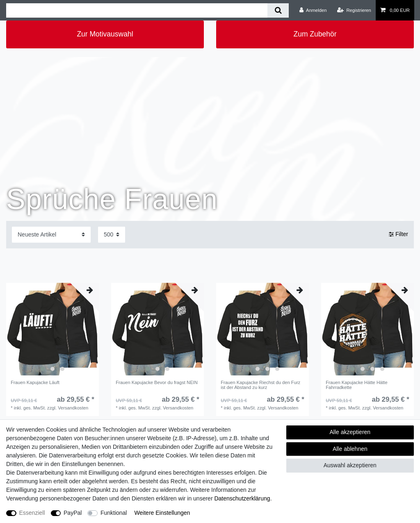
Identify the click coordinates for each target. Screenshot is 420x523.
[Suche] (278, 10)
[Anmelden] (313, 10)
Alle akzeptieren (350, 432)
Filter (398, 234)
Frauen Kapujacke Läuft (35, 382)
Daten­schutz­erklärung (242, 498)
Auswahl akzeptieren (350, 465)
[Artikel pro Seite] (112, 235)
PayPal (73, 513)
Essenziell (32, 513)
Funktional (114, 513)
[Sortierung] (51, 235)
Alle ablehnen (350, 449)
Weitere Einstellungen (162, 513)
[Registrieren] (354, 10)
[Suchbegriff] (137, 10)
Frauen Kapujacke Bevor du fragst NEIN (157, 382)
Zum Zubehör (315, 34)
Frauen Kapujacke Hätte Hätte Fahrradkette (357, 385)
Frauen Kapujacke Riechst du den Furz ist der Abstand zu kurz (260, 385)
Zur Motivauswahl (105, 34)
